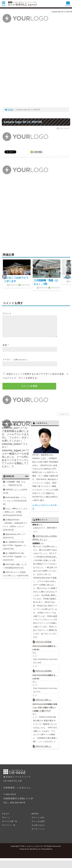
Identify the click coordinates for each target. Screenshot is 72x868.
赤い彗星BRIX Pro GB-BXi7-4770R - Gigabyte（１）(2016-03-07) (15, 560)
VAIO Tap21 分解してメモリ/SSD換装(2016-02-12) (15, 570)
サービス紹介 (38, 821)
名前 (5, 349)
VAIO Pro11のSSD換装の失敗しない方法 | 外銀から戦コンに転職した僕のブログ (45, 711)
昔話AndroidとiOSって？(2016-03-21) (14, 540)
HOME (9, 110)
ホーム (6, 821)
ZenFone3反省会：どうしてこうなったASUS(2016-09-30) (15, 504)
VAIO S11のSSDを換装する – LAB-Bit (45, 651)
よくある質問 (38, 825)
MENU (4, 5)
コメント (7, 313)
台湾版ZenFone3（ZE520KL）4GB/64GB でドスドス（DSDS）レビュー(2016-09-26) (15, 528)
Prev (4, 277)
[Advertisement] (36, 67)
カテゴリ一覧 (9, 829)
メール (6, 363)
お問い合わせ (38, 829)
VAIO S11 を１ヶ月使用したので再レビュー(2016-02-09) (16, 578)
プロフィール (38, 833)
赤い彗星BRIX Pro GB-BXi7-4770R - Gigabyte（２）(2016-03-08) (15, 549)
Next (68, 277)
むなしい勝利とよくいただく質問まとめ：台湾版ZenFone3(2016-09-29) (15, 516)
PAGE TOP (63, 418)
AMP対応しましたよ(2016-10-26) (15, 495)
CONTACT (68, 5)
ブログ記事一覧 (10, 825)
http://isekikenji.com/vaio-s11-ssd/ (45, 665)
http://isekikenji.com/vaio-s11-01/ (45, 694)
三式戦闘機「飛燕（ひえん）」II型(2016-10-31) (14, 487)
